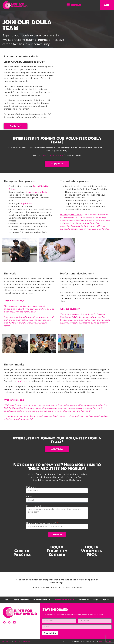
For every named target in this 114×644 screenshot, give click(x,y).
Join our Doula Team (64, 600)
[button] (68, 5)
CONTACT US (7, 641)
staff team (23, 381)
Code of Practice (22, 553)
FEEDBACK (26, 641)
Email (29, 497)
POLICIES (17, 641)
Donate (76, 5)
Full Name (32, 487)
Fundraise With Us (42, 600)
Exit (106, 5)
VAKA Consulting (104, 641)
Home (7, 600)
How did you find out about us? (41, 523)
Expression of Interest (37, 506)
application (26, 204)
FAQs (96, 600)
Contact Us (84, 600)
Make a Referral (22, 600)
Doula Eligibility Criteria (52, 155)
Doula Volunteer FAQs (37, 192)
